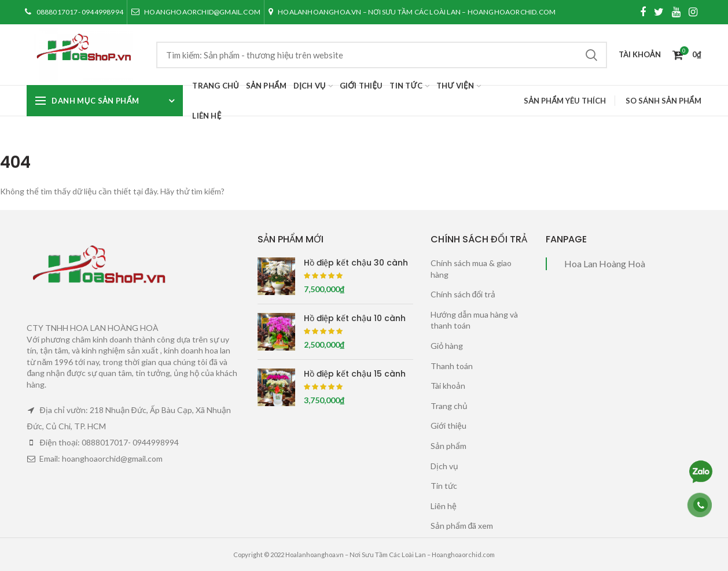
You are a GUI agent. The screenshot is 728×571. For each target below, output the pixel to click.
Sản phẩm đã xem (462, 526)
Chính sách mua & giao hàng (471, 269)
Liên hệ (444, 506)
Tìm (591, 55)
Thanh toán (452, 366)
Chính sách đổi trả (463, 294)
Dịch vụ (444, 466)
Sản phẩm (448, 446)
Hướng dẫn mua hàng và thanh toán (474, 320)
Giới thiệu (448, 426)
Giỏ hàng (447, 346)
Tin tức (444, 486)
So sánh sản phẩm (663, 101)
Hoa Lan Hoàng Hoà (605, 264)
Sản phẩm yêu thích (565, 101)
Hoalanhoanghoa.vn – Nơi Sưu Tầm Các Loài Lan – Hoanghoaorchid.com (412, 12)
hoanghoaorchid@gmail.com (196, 12)
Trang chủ (449, 406)
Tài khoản (448, 386)
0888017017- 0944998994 (74, 12)
